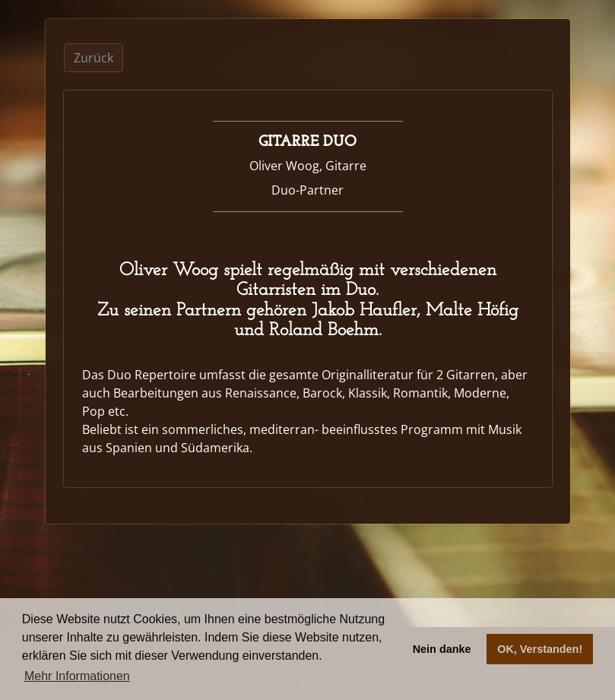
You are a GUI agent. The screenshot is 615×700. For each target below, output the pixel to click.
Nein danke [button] (442, 649)
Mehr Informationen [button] (77, 676)
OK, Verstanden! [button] (540, 649)
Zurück (94, 58)
